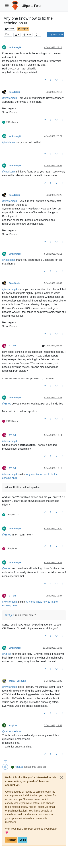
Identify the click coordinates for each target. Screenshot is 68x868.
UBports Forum (33, 6)
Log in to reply (56, 35)
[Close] (61, 778)
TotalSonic (15, 92)
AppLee (13, 725)
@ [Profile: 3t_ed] (7, 404)
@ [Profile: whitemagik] (10, 98)
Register (11, 840)
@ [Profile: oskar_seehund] (12, 731)
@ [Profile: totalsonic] (9, 142)
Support (23, 29)
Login (23, 840)
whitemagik (15, 47)
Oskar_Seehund (17, 681)
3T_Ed (12, 346)
